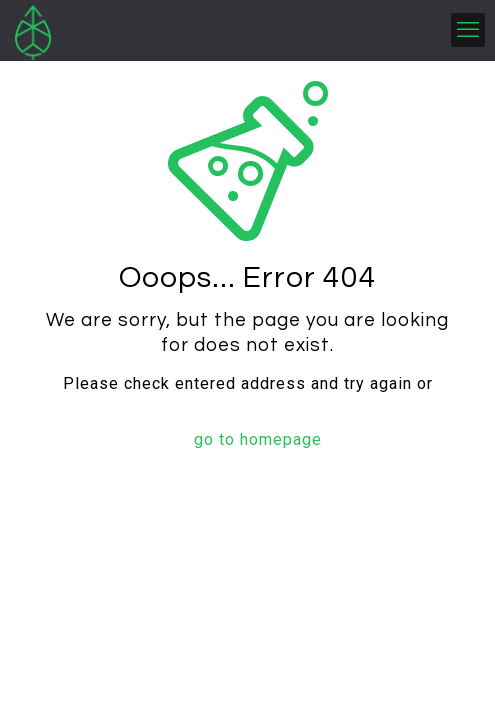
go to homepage (258, 439)
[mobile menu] (468, 30)
